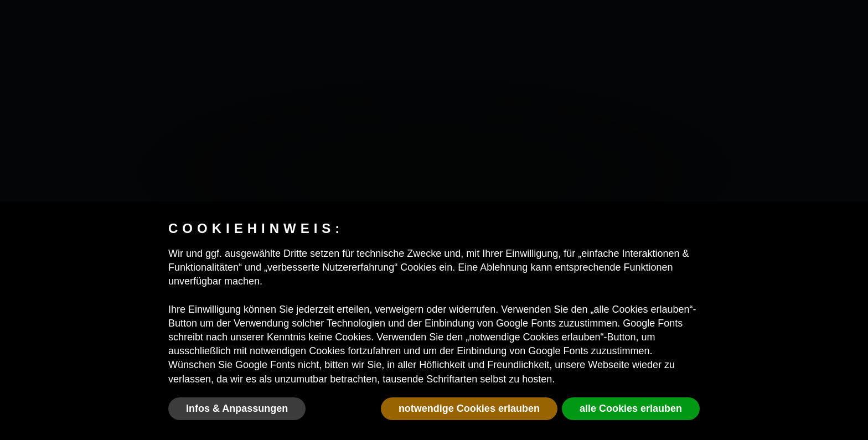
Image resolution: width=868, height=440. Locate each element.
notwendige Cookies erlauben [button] (469, 408)
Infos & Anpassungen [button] (237, 408)
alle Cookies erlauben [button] (631, 408)
